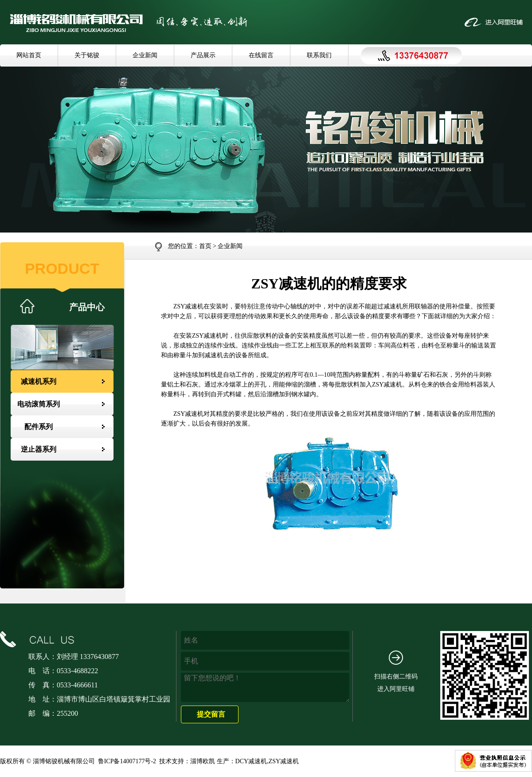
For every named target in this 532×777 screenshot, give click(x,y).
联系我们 (319, 55)
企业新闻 (145, 55)
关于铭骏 (87, 55)
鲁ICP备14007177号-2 (127, 761)
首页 (205, 246)
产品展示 (203, 55)
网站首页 (29, 55)
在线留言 (261, 55)
